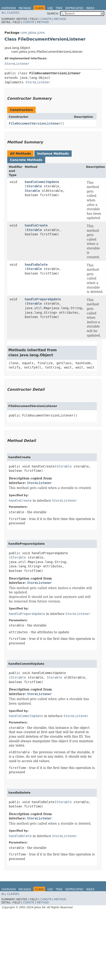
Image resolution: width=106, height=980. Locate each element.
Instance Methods (53, 154)
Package (25, 8)
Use (50, 8)
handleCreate (36, 225)
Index (90, 8)
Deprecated (74, 8)
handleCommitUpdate (42, 182)
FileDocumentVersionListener (35, 123)
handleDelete (36, 265)
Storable (34, 186)
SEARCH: (53, 14)
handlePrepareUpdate (43, 299)
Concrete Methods (26, 160)
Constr (46, 19)
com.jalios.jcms (32, 33)
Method (60, 19)
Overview (9, 8)
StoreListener (17, 64)
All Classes (10, 13)
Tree (59, 8)
